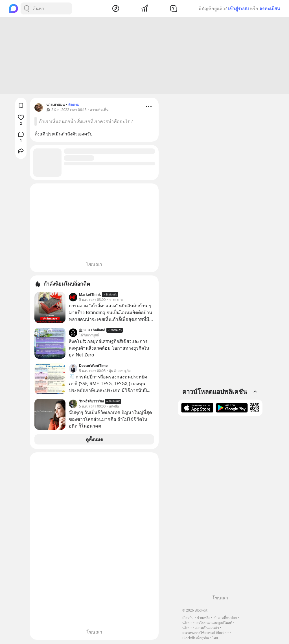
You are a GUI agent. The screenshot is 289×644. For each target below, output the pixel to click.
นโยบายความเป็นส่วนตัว (201, 628)
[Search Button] (27, 8)
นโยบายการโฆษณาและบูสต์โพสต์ (207, 623)
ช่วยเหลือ (203, 618)
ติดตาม (74, 105)
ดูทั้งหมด (94, 440)
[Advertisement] (144, 56)
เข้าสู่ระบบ (238, 8)
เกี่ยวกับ (188, 618)
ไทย (215, 638)
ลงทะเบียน (270, 8)
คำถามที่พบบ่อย (225, 618)
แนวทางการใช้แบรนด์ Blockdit (205, 633)
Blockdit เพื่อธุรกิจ (196, 638)
